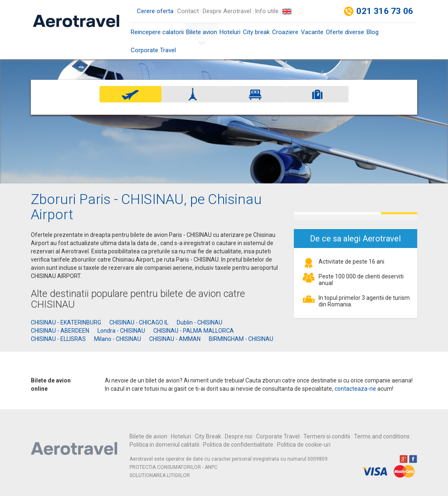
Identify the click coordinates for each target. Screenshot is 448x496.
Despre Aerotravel (227, 11)
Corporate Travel (153, 50)
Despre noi (239, 436)
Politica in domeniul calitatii (164, 445)
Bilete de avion (148, 436)
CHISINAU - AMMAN (175, 339)
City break (256, 32)
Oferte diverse (345, 32)
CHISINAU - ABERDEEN (60, 331)
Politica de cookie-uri (304, 445)
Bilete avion (202, 35)
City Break (208, 436)
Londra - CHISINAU (121, 331)
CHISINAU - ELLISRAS (58, 339)
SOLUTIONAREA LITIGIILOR (160, 475)
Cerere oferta (155, 11)
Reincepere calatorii (157, 32)
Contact (188, 11)
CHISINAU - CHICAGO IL (139, 322)
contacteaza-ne (355, 389)
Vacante (312, 32)
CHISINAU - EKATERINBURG (66, 322)
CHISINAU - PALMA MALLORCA (194, 331)
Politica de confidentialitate (238, 445)
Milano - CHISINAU (118, 339)
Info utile (267, 11)
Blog (373, 32)
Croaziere (285, 32)
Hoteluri (230, 32)
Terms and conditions (382, 436)
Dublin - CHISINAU (200, 322)
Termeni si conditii (327, 436)
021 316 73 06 (385, 11)
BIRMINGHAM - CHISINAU (241, 339)
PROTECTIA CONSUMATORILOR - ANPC (173, 467)
